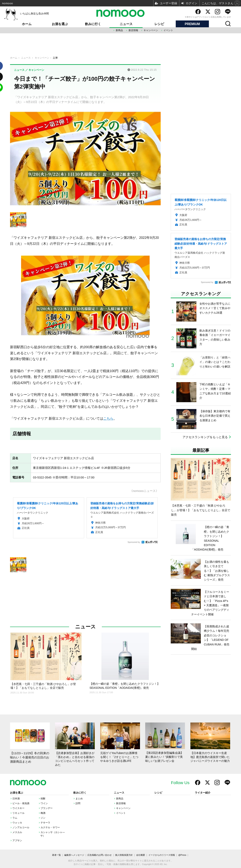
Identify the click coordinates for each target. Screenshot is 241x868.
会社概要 (141, 855)
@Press (182, 855)
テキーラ (45, 823)
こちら (108, 418)
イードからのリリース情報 (162, 855)
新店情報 (133, 30)
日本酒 (16, 799)
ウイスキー (18, 808)
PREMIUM (192, 24)
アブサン (17, 841)
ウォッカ (17, 823)
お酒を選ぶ (60, 24)
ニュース (126, 24)
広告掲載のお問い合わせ (100, 855)
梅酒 (43, 813)
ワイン (44, 803)
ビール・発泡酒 (21, 803)
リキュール (18, 813)
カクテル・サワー (50, 827)
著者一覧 (56, 855)
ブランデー (47, 808)
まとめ (79, 799)
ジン (43, 818)
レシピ (159, 24)
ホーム (27, 24)
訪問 (78, 803)
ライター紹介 (203, 793)
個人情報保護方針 (124, 855)
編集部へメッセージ (74, 855)
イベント (168, 30)
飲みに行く (93, 24)
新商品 (119, 30)
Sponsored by (134, 542)
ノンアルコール (21, 827)
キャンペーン (151, 30)
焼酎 (43, 799)
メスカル (17, 832)
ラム (15, 818)
